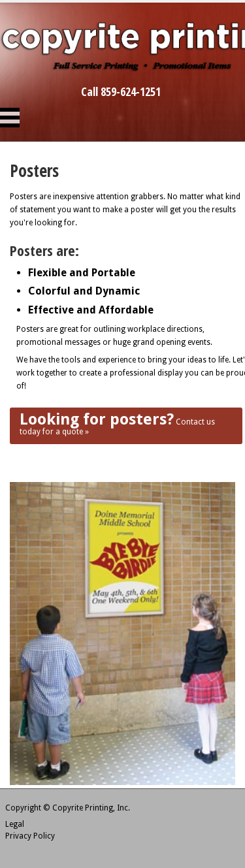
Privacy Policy (30, 836)
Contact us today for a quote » (117, 423)
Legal (15, 824)
